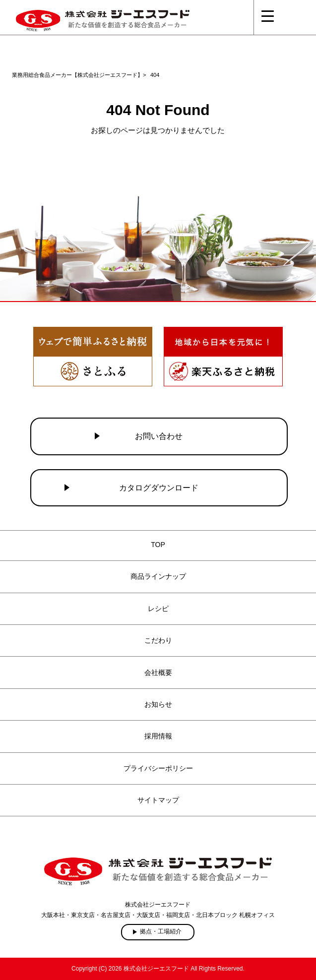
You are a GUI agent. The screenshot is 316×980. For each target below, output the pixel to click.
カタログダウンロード (159, 488)
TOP (158, 545)
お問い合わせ (159, 436)
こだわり (158, 640)
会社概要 (158, 673)
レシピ (158, 609)
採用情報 (158, 736)
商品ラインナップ (158, 576)
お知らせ (158, 704)
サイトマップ (158, 800)
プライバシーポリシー (158, 768)
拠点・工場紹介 (161, 931)
